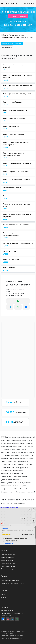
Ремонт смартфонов (8, 555)
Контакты (4, 600)
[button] (34, 3)
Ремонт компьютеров (8, 563)
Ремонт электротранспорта (10, 569)
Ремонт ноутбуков (7, 560)
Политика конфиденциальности (11, 638)
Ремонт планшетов (7, 557)
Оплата (3, 597)
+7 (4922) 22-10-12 (7, 611)
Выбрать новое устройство (10, 580)
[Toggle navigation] (3, 3)
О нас (3, 594)
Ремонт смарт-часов (8, 566)
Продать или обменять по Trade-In (12, 583)
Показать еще (7, 47)
